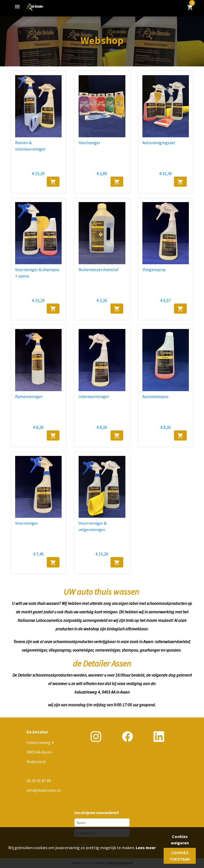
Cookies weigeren (180, 840)
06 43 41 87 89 (39, 781)
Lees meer (146, 848)
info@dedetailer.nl (44, 790)
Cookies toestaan (180, 856)
